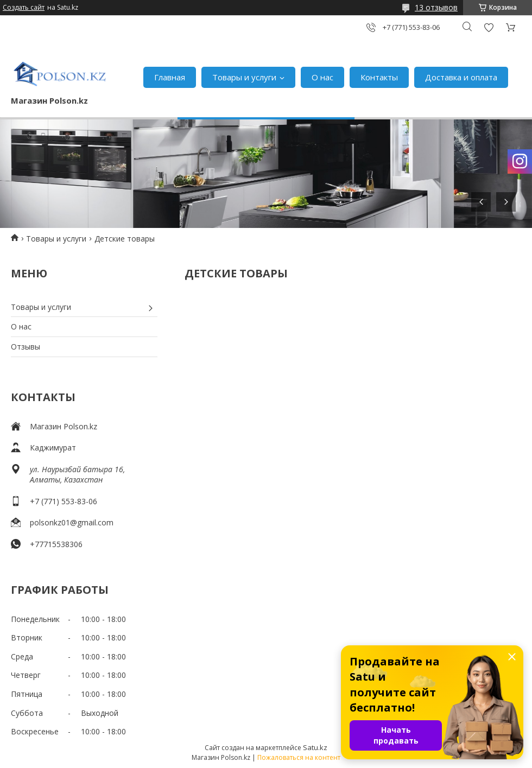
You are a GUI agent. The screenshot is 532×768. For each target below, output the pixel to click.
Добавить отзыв (489, 27)
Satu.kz (315, 747)
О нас (322, 77)
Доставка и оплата (461, 77)
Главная (170, 77)
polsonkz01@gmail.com (72, 522)
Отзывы (26, 347)
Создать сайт (24, 8)
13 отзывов (436, 7)
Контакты (379, 77)
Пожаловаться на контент (299, 757)
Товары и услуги (244, 77)
